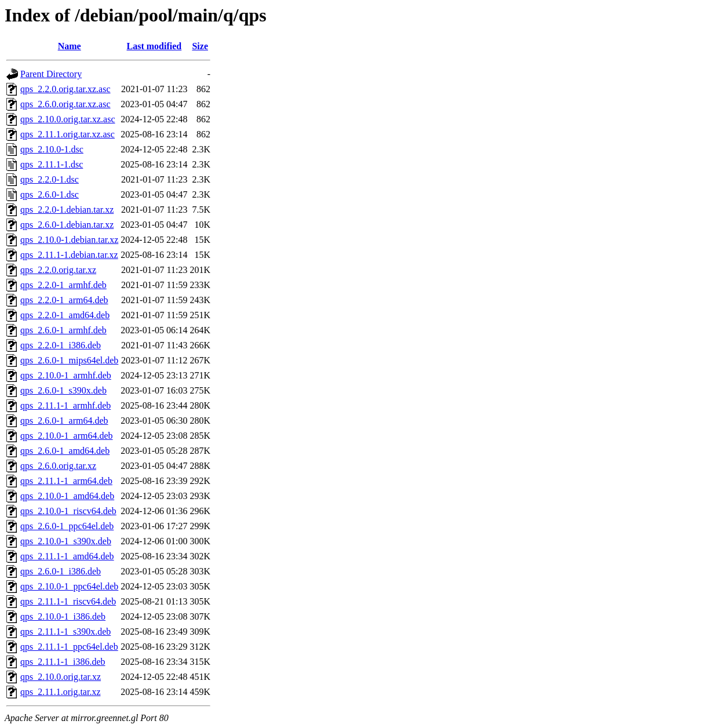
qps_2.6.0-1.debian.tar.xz (67, 225)
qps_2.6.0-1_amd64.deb (65, 451)
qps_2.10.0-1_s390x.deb (66, 541)
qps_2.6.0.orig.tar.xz (58, 466)
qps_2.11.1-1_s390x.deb (65, 631)
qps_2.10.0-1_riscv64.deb (68, 511)
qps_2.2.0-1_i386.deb (61, 345)
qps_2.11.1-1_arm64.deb (66, 481)
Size (200, 46)
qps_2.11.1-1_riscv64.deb (68, 601)
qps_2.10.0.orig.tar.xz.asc (68, 119)
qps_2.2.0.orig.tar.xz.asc (65, 89)
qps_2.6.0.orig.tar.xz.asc (65, 104)
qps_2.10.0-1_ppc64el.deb (69, 586)
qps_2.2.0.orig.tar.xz (58, 270)
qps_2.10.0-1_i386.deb (63, 616)
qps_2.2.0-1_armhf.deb (63, 285)
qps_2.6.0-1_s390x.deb (63, 390)
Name (70, 46)
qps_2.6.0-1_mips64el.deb (69, 360)
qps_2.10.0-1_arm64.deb (67, 436)
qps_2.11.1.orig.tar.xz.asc (68, 134)
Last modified (154, 46)
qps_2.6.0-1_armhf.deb (63, 330)
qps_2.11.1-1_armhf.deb (65, 405)
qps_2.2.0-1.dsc (50, 179)
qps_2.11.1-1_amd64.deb (67, 556)
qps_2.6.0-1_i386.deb (61, 571)
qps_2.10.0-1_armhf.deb (66, 375)
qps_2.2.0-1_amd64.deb (65, 315)
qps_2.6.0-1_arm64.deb (64, 421)
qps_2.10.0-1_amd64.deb (67, 496)
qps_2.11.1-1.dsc (52, 164)
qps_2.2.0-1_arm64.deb (64, 300)
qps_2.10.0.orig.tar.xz (61, 677)
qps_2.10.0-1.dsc (52, 149)
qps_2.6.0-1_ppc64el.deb (67, 526)
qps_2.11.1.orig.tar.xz (61, 692)
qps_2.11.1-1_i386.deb (63, 662)
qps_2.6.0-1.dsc (50, 194)
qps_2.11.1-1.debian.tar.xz (69, 255)
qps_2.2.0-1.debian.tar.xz (67, 210)
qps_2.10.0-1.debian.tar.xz (69, 240)
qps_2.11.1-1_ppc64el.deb (69, 647)
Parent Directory (51, 74)
